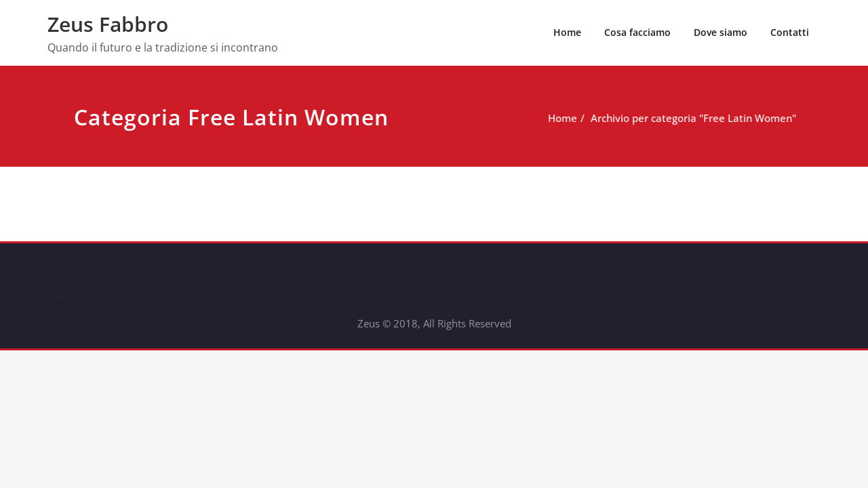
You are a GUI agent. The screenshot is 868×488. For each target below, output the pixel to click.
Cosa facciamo (637, 32)
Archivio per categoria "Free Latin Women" (709, 118)
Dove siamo (721, 32)
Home (567, 32)
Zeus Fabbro (108, 24)
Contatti (790, 32)
